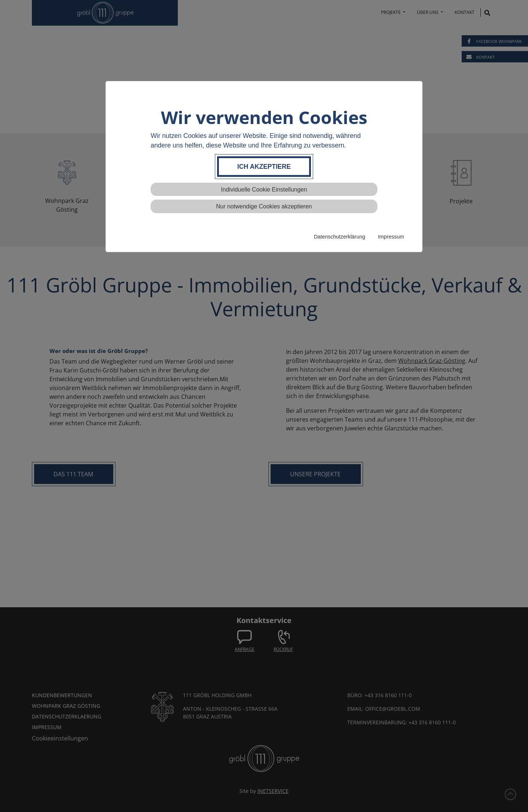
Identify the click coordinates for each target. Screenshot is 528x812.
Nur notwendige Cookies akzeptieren (264, 206)
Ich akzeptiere (264, 167)
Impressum (391, 237)
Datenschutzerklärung (340, 237)
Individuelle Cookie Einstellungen (264, 190)
